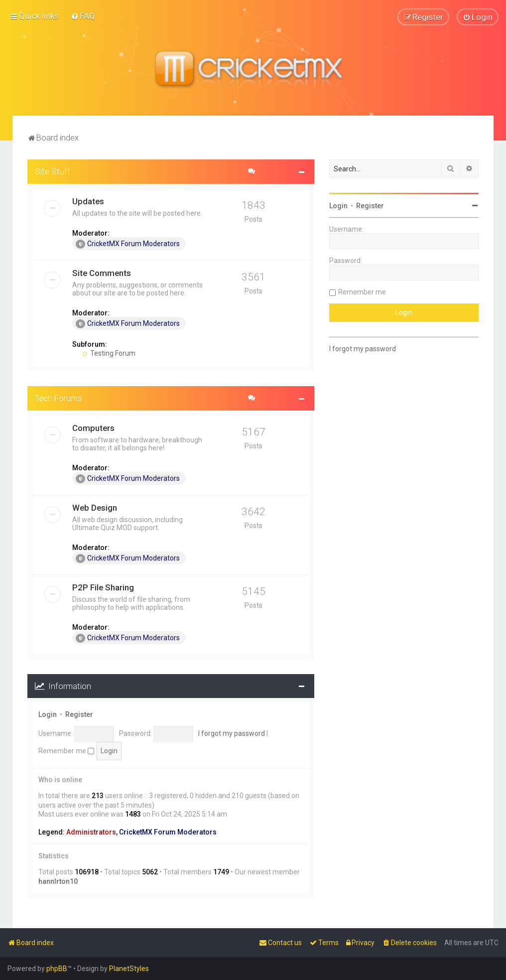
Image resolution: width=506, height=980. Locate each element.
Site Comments (102, 273)
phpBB (57, 969)
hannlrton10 (58, 881)
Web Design (95, 507)
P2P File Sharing (103, 587)
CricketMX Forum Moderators (128, 244)
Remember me (66, 750)
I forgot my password (232, 733)
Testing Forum (109, 353)
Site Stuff (53, 171)
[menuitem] (83, 16)
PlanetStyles (129, 969)
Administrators (91, 832)
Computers (93, 427)
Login (48, 714)
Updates (88, 201)
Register (79, 714)
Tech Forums (58, 398)
